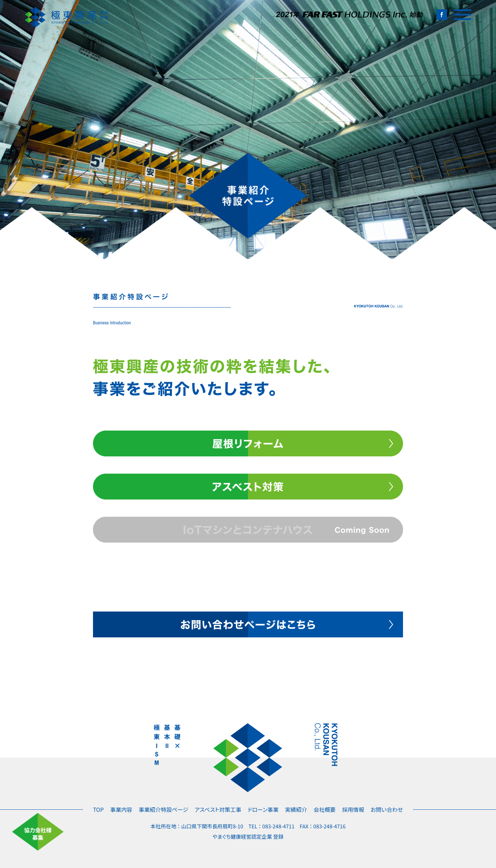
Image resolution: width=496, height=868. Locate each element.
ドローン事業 (263, 809)
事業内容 (121, 809)
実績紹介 (296, 809)
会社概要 (324, 809)
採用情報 (353, 809)
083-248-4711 (278, 826)
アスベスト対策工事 (218, 809)
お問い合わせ (387, 809)
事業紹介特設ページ (163, 809)
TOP (98, 809)
